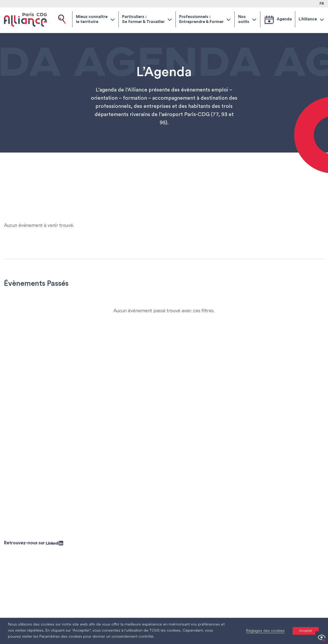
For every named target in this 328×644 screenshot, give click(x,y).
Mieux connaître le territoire (92, 19)
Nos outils (244, 19)
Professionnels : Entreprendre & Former (201, 19)
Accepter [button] (306, 631)
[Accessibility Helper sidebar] (322, 638)
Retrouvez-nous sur (34, 543)
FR (322, 4)
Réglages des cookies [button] (265, 631)
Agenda (284, 19)
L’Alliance (308, 19)
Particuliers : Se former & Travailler (143, 19)
